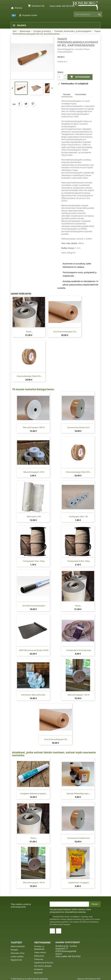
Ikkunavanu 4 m (34, 516)
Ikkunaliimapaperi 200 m (34, 427)
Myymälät (38, 973)
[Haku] (88, 14)
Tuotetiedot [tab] (81, 94)
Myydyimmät (16, 960)
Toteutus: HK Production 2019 (89, 979)
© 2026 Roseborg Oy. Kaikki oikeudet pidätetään (29, 979)
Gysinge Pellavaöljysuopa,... (79, 793)
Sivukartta (38, 969)
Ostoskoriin (80, 77)
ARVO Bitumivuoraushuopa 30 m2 (34, 650)
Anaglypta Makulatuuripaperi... (34, 793)
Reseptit (14, 950)
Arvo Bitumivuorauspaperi (34, 606)
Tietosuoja (39, 959)
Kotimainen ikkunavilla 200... (34, 695)
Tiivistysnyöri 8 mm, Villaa (79, 561)
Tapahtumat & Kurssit (44, 963)
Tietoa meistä (40, 952)
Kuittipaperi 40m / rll (79, 516)
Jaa (19, 104)
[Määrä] (61, 77)
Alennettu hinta (18, 953)
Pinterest (33, 104)
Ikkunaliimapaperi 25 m (34, 472)
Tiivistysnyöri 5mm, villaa (34, 561)
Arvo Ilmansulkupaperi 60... (65, 332)
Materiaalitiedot (18, 946)
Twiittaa (26, 104)
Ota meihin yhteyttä (43, 966)
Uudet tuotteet (17, 956)
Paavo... (29, 332)
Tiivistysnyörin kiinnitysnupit (79, 650)
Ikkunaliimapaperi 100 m (79, 695)
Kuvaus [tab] (67, 94)
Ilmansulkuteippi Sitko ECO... (29, 376)
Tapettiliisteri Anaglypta (79, 883)
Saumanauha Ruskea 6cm (79, 427)
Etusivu (18, 8)
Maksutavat (39, 956)
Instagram (59, 931)
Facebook (52, 931)
